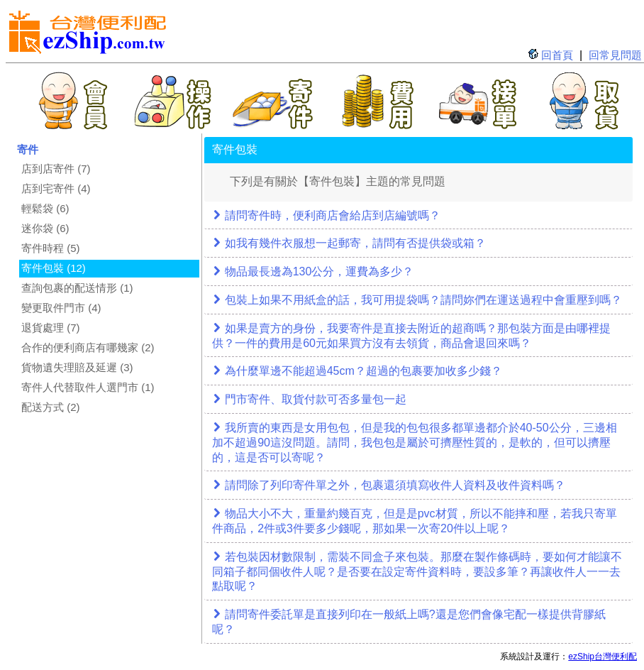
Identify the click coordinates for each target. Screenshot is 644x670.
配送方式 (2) (51, 407)
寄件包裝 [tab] (235, 149)
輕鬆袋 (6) (45, 208)
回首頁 (557, 55)
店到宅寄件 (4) (56, 188)
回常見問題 (615, 55)
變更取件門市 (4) (61, 308)
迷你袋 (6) (45, 228)
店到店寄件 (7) (56, 169)
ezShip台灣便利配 (603, 657)
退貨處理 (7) (51, 328)
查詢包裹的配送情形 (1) (77, 288)
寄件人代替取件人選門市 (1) (88, 387)
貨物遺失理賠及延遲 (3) (77, 367)
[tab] (418, 216)
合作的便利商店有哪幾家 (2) (88, 347)
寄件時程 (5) (51, 248)
